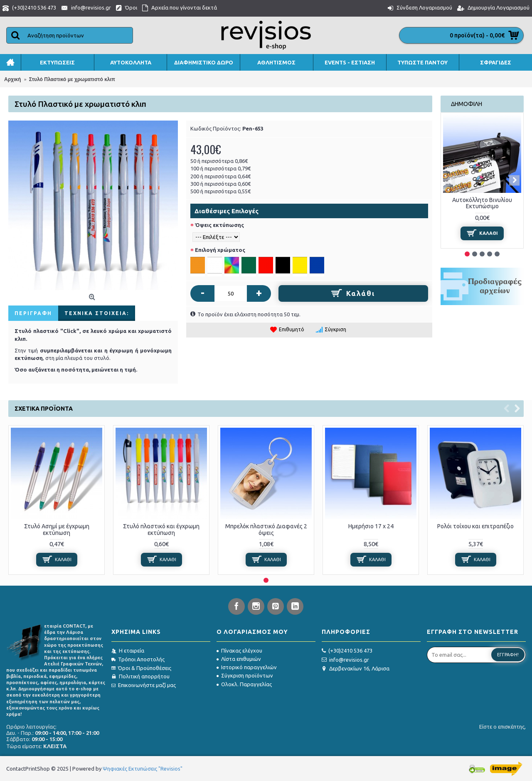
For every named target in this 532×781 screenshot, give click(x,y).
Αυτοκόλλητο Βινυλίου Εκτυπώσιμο (482, 203)
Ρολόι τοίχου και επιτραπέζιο (475, 526)
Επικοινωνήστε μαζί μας (144, 685)
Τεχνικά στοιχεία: (97, 313)
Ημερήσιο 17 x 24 (371, 526)
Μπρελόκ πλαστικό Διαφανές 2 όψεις (266, 529)
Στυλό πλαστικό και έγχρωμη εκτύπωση (161, 529)
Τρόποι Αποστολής (138, 659)
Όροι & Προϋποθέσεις (141, 668)
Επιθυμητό (292, 329)
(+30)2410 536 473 (347, 651)
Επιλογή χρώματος (220, 250)
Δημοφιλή (467, 104)
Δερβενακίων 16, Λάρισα (356, 669)
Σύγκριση (335, 329)
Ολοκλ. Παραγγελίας (244, 684)
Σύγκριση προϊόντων (245, 675)
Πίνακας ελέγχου (239, 650)
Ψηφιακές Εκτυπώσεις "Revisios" (143, 769)
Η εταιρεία (128, 651)
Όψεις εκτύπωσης (219, 225)
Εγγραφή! (508, 655)
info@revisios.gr (345, 660)
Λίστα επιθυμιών (239, 659)
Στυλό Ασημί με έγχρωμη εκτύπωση (57, 529)
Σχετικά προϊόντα (44, 409)
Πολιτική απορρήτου (140, 676)
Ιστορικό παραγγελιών (247, 667)
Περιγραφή (33, 313)
